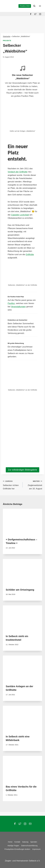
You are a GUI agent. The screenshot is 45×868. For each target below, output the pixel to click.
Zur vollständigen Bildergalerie (22, 470)
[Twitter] (35, 14)
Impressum (36, 849)
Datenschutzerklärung (29, 846)
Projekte (7, 41)
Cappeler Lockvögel (20, 215)
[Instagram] (40, 14)
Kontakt (17, 842)
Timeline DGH (25, 6)
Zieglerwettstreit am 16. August (33, 485)
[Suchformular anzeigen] (34, 6)
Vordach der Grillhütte (18, 172)
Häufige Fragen (13, 846)
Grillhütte (30, 254)
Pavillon (11, 303)
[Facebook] (31, 14)
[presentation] (22, 522)
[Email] (30, 824)
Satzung (25, 842)
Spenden (34, 842)
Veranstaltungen (18, 307)
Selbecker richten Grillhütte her (12, 485)
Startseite (7, 36)
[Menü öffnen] (40, 6)
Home (10, 842)
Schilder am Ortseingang (20, 590)
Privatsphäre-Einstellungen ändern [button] (17, 849)
